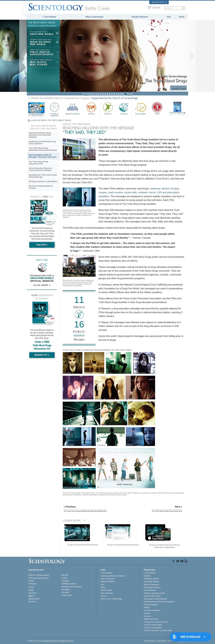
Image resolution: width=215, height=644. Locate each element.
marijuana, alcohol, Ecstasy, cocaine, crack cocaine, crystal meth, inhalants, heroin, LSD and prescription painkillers (139, 192)
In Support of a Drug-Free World (156, 622)
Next (129, 94)
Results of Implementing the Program (41, 187)
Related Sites (159, 2)
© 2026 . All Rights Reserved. (50, 641)
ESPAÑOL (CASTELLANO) (72, 587)
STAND (147, 607)
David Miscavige (150, 590)
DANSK (31, 581)
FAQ (169, 17)
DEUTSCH (32, 602)
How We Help (37, 115)
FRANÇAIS (33, 584)
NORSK (64, 578)
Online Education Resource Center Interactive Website (41, 169)
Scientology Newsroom (152, 587)
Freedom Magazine (177, 113)
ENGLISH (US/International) (39, 575)
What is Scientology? (95, 17)
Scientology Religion (151, 582)
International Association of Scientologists (159, 602)
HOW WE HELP (39, 120)
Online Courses (106, 590)
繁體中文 (32, 596)
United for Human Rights (153, 625)
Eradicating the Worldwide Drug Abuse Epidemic (42, 143)
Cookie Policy (161, 641)
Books (182, 17)
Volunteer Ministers (140, 17)
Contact (103, 596)
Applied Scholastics (72, 108)
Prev (86, 94)
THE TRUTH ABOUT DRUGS (59, 120)
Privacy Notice (150, 641)
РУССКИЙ (32, 593)
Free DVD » (42, 245)
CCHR (157, 108)
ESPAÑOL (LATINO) (69, 584)
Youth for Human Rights (153, 628)
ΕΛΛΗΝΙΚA (66, 590)
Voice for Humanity (107, 579)
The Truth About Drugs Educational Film (39, 163)
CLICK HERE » (42, 285)
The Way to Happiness (54, 109)
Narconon (108, 108)
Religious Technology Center (154, 593)
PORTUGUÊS (67, 595)
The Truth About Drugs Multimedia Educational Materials (43, 149)
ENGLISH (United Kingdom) (39, 578)
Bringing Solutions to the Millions (43, 182)
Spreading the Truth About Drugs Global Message (43, 176)
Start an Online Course (152, 596)
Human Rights (140, 108)
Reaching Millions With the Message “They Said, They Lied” (42, 156)
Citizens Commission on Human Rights (158, 630)
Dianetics (147, 576)
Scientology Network (151, 579)
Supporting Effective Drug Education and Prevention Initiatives (40, 135)
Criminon (91, 108)
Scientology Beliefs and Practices (113, 576)
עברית (31, 587)
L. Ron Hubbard (49, 17)
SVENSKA (65, 581)
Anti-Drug (124, 108)
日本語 (31, 590)
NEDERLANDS (34, 599)
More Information (107, 593)
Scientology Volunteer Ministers (155, 599)
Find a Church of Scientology (111, 599)
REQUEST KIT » (42, 355)
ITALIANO (65, 592)
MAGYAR (65, 575)
